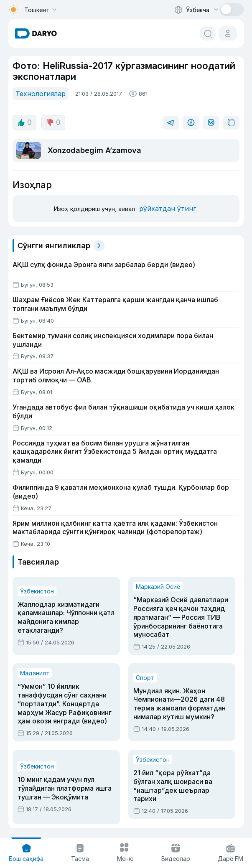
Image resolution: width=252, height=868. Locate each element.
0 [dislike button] (52, 122)
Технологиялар (39, 93)
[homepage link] (36, 33)
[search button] (208, 33)
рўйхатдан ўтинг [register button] (165, 207)
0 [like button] (24, 122)
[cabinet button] (228, 33)
